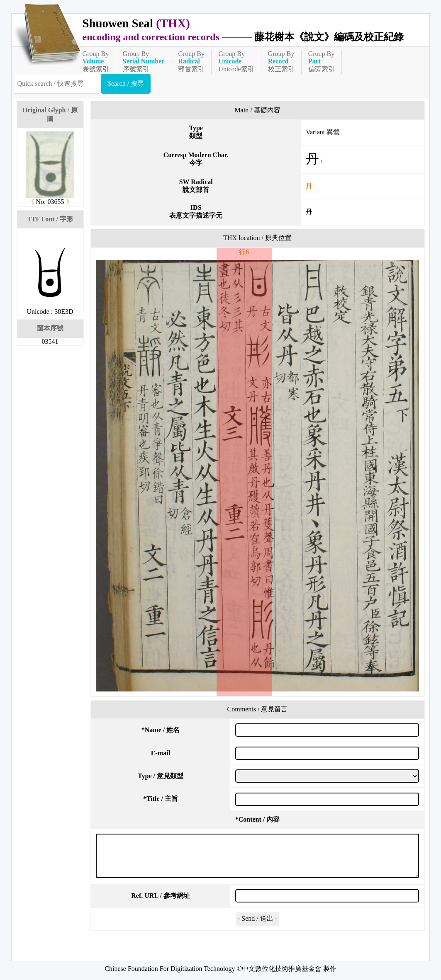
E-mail (161, 753)
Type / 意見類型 (161, 776)
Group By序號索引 (144, 61)
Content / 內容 (258, 819)
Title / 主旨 (161, 799)
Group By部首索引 (191, 61)
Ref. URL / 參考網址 (160, 896)
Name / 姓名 (161, 730)
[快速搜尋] (57, 84)
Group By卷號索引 (96, 61)
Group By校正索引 (281, 61)
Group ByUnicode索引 (236, 61)
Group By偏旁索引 (322, 61)
